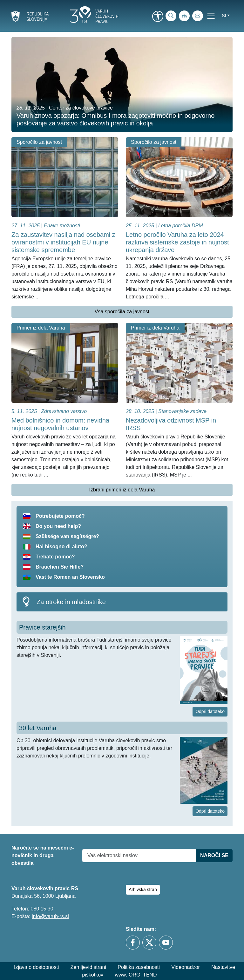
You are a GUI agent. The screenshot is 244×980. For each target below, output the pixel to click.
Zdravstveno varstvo (64, 411)
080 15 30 (42, 909)
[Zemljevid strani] (184, 16)
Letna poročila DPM (181, 226)
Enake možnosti (62, 226)
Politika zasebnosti (139, 967)
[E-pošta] (198, 16)
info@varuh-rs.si (50, 916)
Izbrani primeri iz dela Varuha (122, 490)
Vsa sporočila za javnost (122, 312)
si (224, 16)
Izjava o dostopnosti (36, 967)
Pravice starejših (42, 627)
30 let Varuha (38, 728)
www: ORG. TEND (136, 975)
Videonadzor (186, 967)
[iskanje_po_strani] (171, 16)
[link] (158, 17)
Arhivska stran (143, 890)
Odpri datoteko (210, 711)
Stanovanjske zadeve (182, 411)
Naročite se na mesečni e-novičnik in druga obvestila (43, 855)
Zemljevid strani (88, 967)
